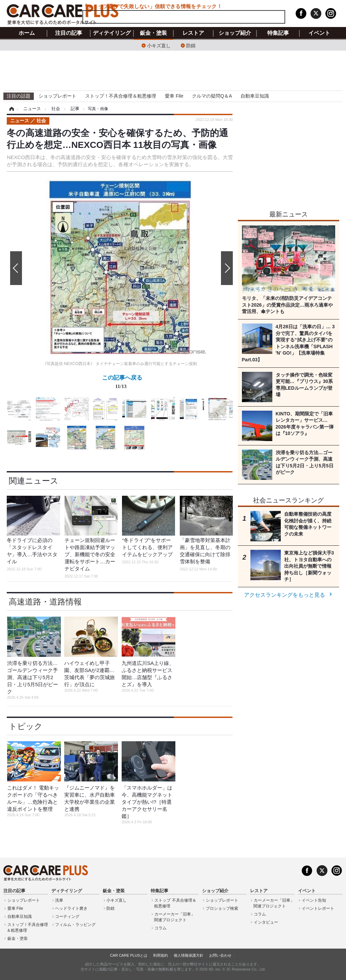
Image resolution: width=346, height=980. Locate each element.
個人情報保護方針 (189, 955)
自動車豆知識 (255, 96)
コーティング (67, 917)
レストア (193, 33)
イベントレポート (318, 908)
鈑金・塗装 (153, 33)
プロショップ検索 (222, 908)
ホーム (27, 33)
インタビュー (266, 922)
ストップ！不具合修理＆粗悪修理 (121, 96)
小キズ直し (159, 45)
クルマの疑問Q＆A (212, 96)
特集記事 (278, 33)
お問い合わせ (220, 955)
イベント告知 (314, 900)
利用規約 (160, 955)
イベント (319, 33)
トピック (26, 726)
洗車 (59, 900)
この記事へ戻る (122, 383)
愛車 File (174, 96)
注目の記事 (69, 33)
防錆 (191, 45)
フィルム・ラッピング (75, 925)
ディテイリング (112, 33)
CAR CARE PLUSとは (129, 955)
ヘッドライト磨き (71, 908)
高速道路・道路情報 (45, 602)
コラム (160, 928)
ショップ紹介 (235, 33)
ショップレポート (57, 96)
